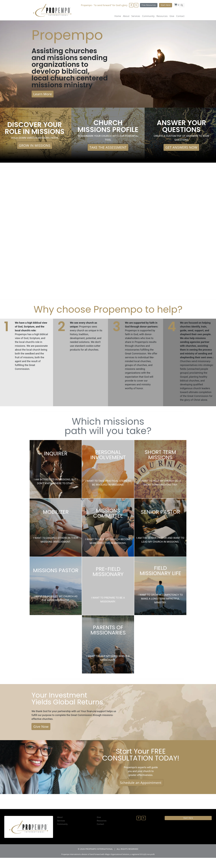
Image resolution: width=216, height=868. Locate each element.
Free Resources (149, 5)
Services (61, 831)
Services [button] (136, 16)
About (126, 16)
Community (62, 834)
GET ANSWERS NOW (181, 150)
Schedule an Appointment (141, 793)
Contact (180, 16)
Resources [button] (162, 16)
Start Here (166, 5)
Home (118, 16)
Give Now (41, 736)
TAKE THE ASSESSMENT (108, 150)
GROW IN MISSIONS (35, 148)
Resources (102, 831)
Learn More (43, 96)
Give (172, 16)
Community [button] (148, 16)
